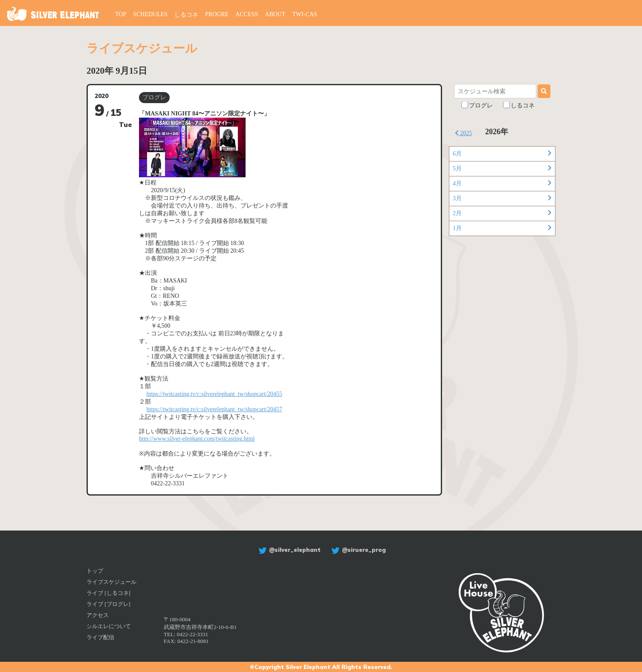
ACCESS (247, 14)
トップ (95, 571)
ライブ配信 (100, 637)
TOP (121, 14)
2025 (464, 133)
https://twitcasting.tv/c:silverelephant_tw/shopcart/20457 (214, 409)
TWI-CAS (305, 14)
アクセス (98, 615)
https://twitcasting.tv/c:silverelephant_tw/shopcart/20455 (214, 394)
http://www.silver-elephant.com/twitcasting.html (197, 439)
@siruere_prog (357, 550)
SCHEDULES (150, 14)
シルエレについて (109, 626)
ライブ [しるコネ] (108, 593)
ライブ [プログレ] (108, 604)
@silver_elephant (288, 550)
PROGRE (217, 14)
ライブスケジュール (111, 582)
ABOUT (275, 14)
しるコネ (186, 15)
